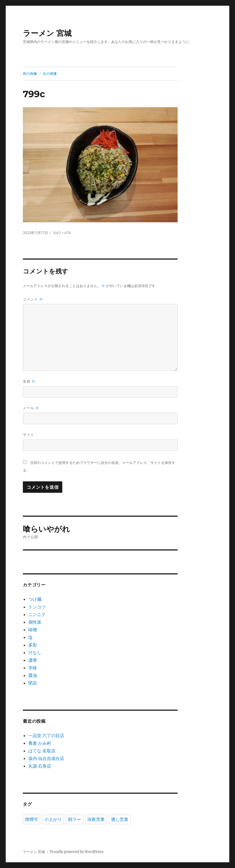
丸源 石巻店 (40, 766)
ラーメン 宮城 (47, 33)
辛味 (33, 668)
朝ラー (75, 819)
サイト (29, 435)
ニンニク (37, 614)
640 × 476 (62, 233)
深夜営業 (96, 819)
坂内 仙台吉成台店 (46, 758)
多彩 (33, 645)
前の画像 (30, 73)
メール (31, 408)
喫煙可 (32, 819)
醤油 (33, 675)
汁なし (35, 652)
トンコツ (37, 607)
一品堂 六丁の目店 (46, 735)
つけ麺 (35, 599)
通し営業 (120, 819)
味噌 (33, 630)
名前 (29, 381)
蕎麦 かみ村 (40, 743)
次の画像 (50, 73)
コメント (33, 299)
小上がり (53, 819)
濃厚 (33, 660)
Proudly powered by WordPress (77, 852)
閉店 (33, 683)
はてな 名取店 (42, 751)
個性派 (35, 622)
